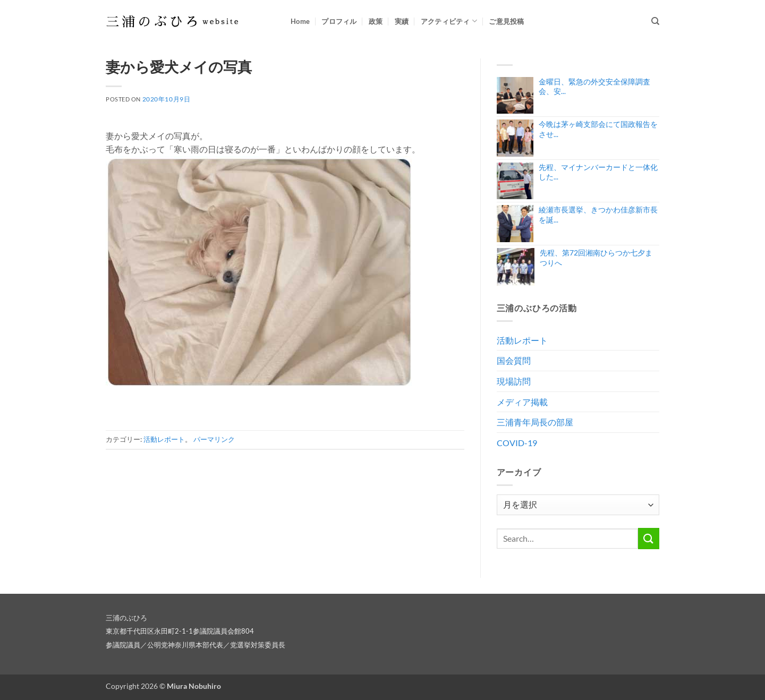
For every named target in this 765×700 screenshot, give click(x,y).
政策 (376, 21)
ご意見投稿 (506, 21)
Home (300, 21)
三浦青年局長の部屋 (535, 422)
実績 (402, 21)
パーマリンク (214, 439)
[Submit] (649, 538)
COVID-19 (517, 443)
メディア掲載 (522, 402)
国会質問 (514, 360)
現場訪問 (514, 381)
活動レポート (164, 439)
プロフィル (339, 21)
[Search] (655, 21)
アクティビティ (449, 21)
